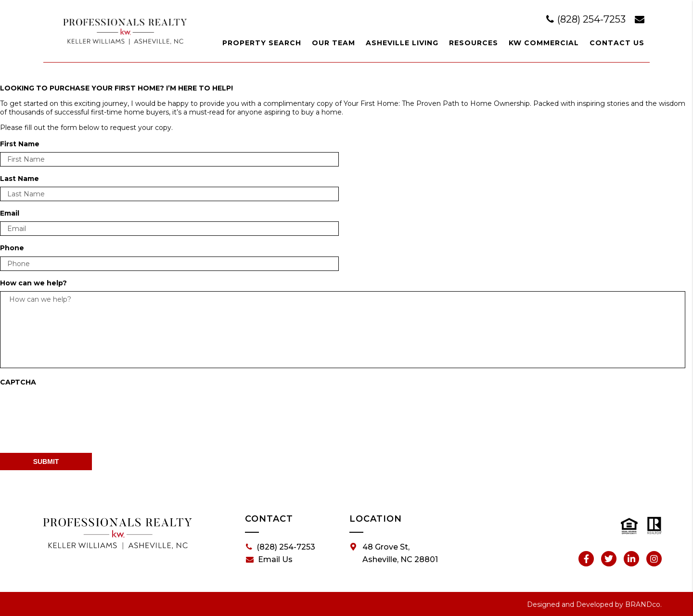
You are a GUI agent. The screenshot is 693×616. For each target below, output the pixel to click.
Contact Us (617, 43)
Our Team (334, 43)
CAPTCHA (18, 382)
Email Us (269, 560)
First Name (20, 144)
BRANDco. (643, 604)
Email (10, 213)
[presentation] (73, 409)
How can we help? (33, 283)
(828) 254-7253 (587, 19)
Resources (474, 43)
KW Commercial (544, 43)
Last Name (19, 179)
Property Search (262, 43)
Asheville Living (402, 43)
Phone (12, 248)
